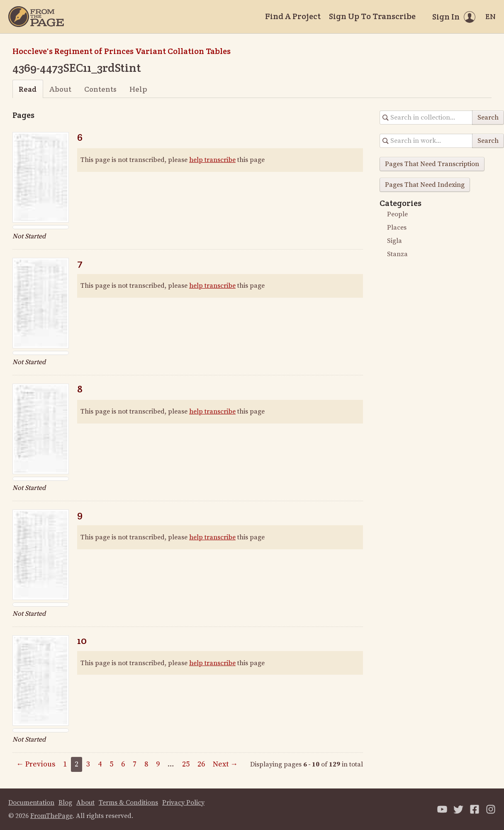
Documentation (31, 803)
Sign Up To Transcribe (372, 16)
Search (488, 118)
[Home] (36, 17)
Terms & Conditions (128, 803)
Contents (100, 89)
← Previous (36, 764)
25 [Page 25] (186, 764)
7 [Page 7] (135, 764)
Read (28, 89)
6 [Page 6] (123, 764)
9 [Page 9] (158, 764)
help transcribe (212, 160)
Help (138, 89)
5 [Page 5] (111, 764)
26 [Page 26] (201, 764)
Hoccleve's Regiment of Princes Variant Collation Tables (122, 51)
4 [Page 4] (100, 764)
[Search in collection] (426, 118)
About (60, 89)
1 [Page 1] (65, 764)
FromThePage (51, 816)
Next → (225, 764)
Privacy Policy (183, 803)
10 (82, 640)
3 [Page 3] (88, 764)
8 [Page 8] (146, 764)
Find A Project (293, 16)
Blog (65, 803)
